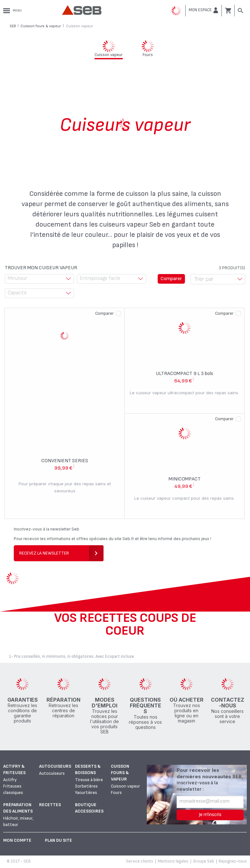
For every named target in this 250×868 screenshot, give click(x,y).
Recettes (50, 805)
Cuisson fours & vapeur (120, 773)
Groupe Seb (204, 861)
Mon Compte (17, 840)
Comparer (104, 313)
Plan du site (58, 840)
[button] (204, 10)
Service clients (140, 861)
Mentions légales (173, 861)
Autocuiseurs (55, 766)
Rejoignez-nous (233, 861)
